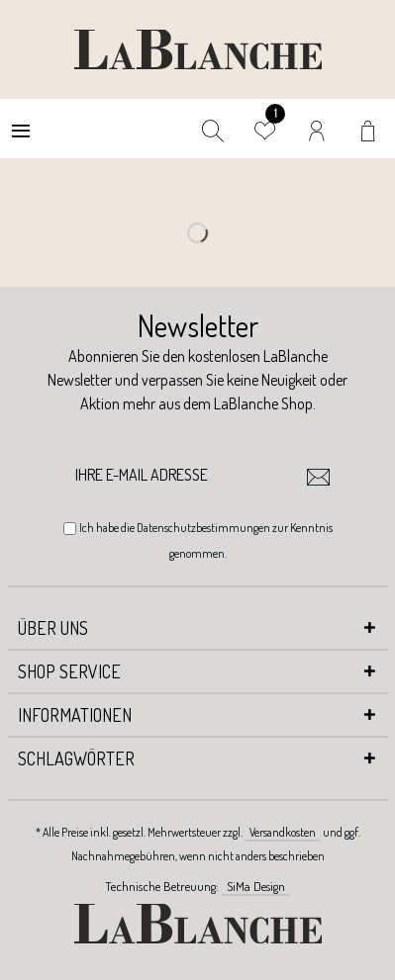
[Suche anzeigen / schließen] (213, 129)
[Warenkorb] (370, 129)
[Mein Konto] (318, 129)
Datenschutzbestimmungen (203, 528)
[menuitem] (21, 129)
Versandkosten (283, 832)
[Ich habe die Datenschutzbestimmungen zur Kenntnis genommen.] (70, 529)
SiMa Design (256, 886)
